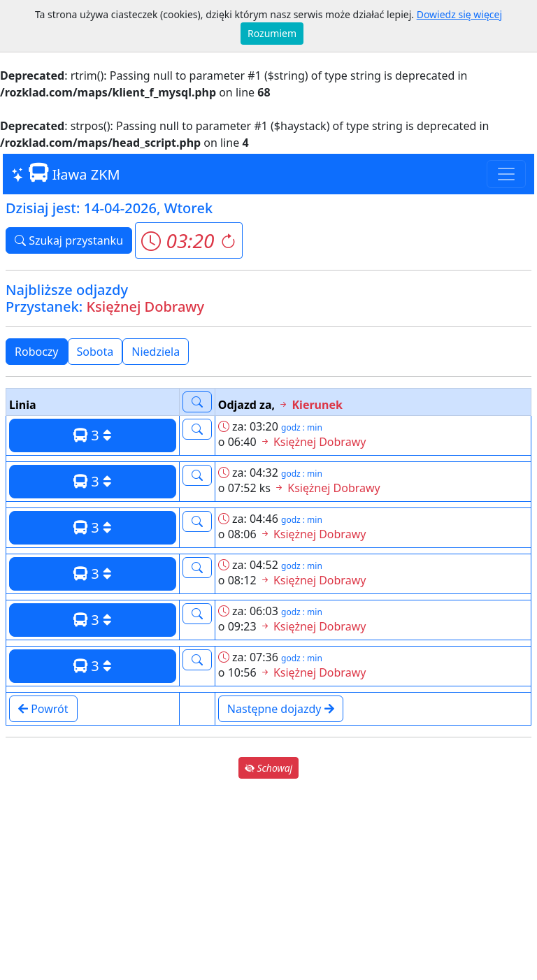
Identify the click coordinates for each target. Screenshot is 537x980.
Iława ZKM (66, 173)
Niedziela (156, 352)
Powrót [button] (43, 709)
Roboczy (37, 352)
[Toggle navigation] (506, 174)
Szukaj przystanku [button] (69, 240)
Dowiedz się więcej (459, 14)
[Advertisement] (268, 879)
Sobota (95, 352)
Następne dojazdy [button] (281, 709)
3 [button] (93, 435)
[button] (188, 240)
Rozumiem (272, 33)
